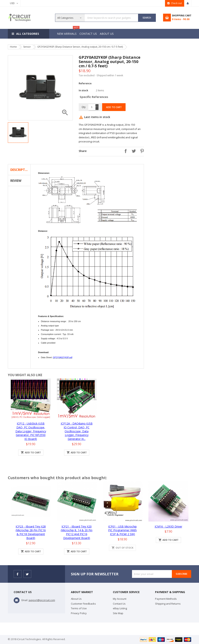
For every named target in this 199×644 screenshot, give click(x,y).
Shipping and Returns (168, 604)
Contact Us (89, 34)
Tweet (133, 151)
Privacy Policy (79, 613)
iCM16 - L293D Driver (168, 526)
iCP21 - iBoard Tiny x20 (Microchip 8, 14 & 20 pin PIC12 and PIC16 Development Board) (77, 532)
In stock (83, 90)
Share (125, 151)
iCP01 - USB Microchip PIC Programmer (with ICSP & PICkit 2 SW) (122, 530)
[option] (18, 133)
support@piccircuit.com (42, 600)
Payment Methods (166, 599)
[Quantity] (92, 107)
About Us (108, 34)
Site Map (118, 613)
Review (16, 181)
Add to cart (114, 107)
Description (21, 170)
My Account (120, 599)
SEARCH (147, 18)
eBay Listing (120, 608)
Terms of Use (79, 608)
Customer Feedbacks (83, 604)
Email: (25, 600)
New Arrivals (67, 32)
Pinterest (141, 151)
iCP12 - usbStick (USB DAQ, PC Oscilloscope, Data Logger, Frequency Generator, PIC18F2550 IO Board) (31, 431)
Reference (85, 83)
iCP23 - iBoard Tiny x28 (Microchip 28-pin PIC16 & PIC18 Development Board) (31, 532)
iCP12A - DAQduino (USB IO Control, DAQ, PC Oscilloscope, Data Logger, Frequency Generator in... (77, 431)
